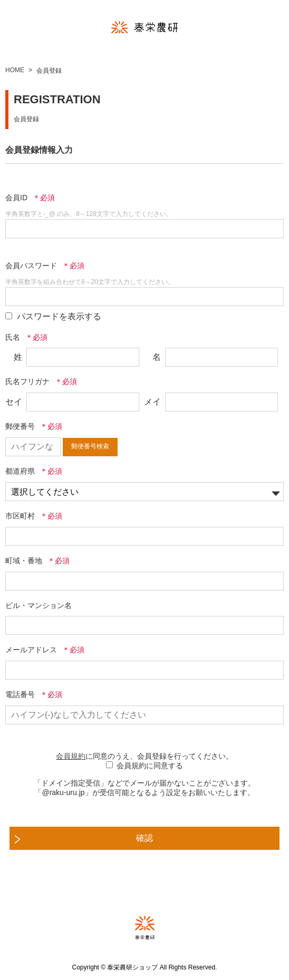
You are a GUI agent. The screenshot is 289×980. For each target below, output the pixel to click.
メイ (152, 402)
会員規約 (71, 756)
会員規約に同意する (150, 766)
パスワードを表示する (59, 316)
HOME (15, 70)
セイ (14, 402)
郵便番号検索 (90, 446)
